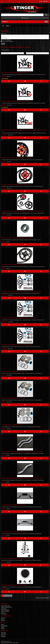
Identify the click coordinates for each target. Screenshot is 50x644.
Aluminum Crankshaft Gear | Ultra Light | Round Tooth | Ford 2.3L (17, 238)
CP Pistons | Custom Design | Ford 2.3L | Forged (13, 398)
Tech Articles (4, 609)
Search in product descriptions (7, 41)
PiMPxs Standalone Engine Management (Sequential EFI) (15, 101)
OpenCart (8, 641)
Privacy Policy (4, 614)
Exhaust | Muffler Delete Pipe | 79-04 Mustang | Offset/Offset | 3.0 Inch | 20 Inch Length (22, 478)
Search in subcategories (6, 40)
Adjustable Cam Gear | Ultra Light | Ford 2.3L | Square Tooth (16, 184)
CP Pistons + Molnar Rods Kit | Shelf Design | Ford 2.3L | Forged (17, 345)
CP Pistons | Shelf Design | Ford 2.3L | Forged (13, 425)
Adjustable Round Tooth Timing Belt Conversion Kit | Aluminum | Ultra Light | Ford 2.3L (22, 211)
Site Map (3, 621)
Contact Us (3, 618)
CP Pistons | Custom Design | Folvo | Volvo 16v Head (14, 371)
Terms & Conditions (5, 611)
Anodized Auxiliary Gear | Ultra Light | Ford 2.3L (13, 265)
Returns (3, 619)
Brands (2, 625)
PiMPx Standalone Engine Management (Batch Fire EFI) (15, 73)
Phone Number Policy (6, 606)
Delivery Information (5, 610)
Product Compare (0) (6, 50)
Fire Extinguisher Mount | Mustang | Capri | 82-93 (13, 505)
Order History (4, 634)
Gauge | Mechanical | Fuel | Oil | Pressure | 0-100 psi (14, 585)
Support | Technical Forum (6, 607)
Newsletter (3, 637)
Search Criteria (4, 34)
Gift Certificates (4, 626)
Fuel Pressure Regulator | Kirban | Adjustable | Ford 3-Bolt (16, 558)
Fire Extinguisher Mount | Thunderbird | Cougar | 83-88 (15, 532)
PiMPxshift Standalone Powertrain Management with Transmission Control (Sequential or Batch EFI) (24, 130)
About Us (3, 613)
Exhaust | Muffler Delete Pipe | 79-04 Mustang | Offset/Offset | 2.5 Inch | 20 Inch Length (22, 452)
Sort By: (3, 53)
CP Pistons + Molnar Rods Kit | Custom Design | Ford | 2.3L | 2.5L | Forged (19, 318)
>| (11, 596)
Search (8, 26)
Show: (28, 53)
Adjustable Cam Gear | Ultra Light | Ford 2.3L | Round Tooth (16, 158)
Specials (3, 629)
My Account (3, 633)
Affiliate (3, 627)
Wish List (3, 635)
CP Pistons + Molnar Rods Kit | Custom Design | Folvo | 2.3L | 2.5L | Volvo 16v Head (22, 291)
